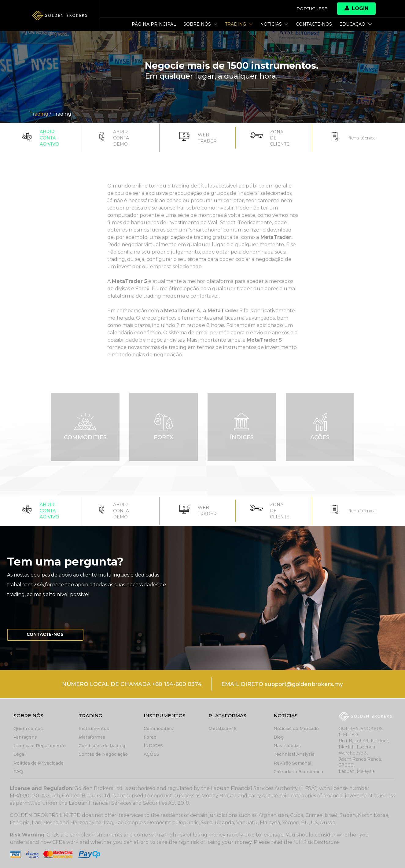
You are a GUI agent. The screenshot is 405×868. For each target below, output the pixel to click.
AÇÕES (151, 755)
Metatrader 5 (223, 729)
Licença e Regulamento (40, 746)
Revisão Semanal (292, 763)
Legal (19, 755)
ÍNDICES (153, 746)
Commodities (158, 729)
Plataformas (92, 737)
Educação (356, 24)
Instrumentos (94, 729)
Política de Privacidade (39, 763)
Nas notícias (287, 746)
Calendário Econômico (298, 772)
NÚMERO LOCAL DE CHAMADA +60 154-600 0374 (130, 685)
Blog (279, 737)
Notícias (274, 24)
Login (356, 8)
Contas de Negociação (103, 755)
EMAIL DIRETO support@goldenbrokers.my (283, 685)
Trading (239, 24)
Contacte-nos (314, 24)
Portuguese (311, 9)
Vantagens (25, 737)
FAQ (18, 772)
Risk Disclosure (321, 842)
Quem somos (28, 729)
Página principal (154, 24)
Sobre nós (201, 24)
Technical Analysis (294, 755)
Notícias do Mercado (296, 729)
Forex (150, 737)
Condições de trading (102, 746)
